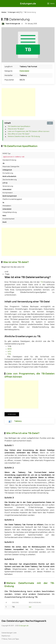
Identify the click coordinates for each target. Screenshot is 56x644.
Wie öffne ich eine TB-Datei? (19, 134)
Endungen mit (15, 12)
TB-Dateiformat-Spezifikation (19, 126)
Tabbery (18, 421)
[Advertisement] (18, 102)
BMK (10, 349)
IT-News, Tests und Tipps (10, 639)
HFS (9, 351)
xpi (30, 607)
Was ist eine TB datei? (16, 129)
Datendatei (24, 71)
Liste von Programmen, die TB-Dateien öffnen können (29, 131)
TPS (9, 354)
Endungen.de (28, 4)
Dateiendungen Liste (9, 633)
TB (42, 282)
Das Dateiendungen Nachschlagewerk (24, 621)
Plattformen (6, 636)
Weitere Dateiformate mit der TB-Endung (24, 136)
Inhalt (8, 123)
